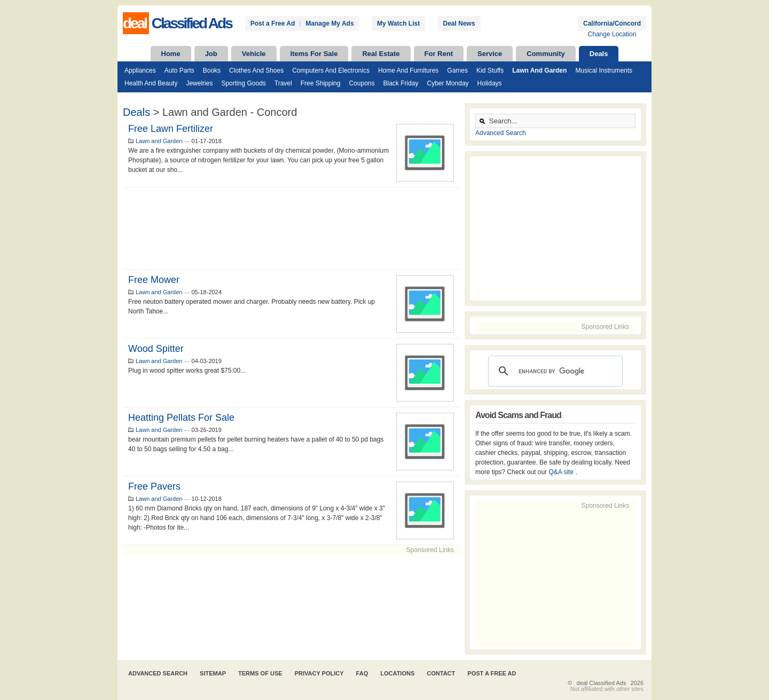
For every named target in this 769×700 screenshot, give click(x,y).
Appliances (140, 70)
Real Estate (381, 54)
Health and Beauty (151, 83)
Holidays (490, 83)
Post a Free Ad (273, 23)
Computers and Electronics (331, 70)
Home (171, 54)
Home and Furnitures (408, 70)
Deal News (459, 23)
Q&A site (562, 472)
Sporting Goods (243, 83)
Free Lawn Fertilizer (171, 129)
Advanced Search (501, 133)
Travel (283, 83)
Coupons (362, 83)
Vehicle (254, 54)
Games (457, 70)
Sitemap (213, 673)
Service (490, 54)
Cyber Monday (448, 83)
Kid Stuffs (490, 70)
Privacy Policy (319, 673)
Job (211, 54)
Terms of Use (260, 673)
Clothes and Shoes (256, 70)
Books (212, 70)
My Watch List (398, 23)
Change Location (612, 34)
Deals (599, 54)
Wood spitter (156, 349)
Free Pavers (154, 486)
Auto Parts (179, 70)
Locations (397, 673)
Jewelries (199, 83)
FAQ (362, 673)
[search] (554, 371)
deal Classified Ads (602, 683)
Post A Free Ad (492, 673)
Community (546, 54)
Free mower (154, 280)
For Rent (439, 54)
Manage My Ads (329, 23)
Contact (441, 673)
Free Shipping (321, 83)
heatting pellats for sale (181, 418)
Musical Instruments (604, 70)
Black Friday (401, 83)
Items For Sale (314, 54)
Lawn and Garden (539, 70)
